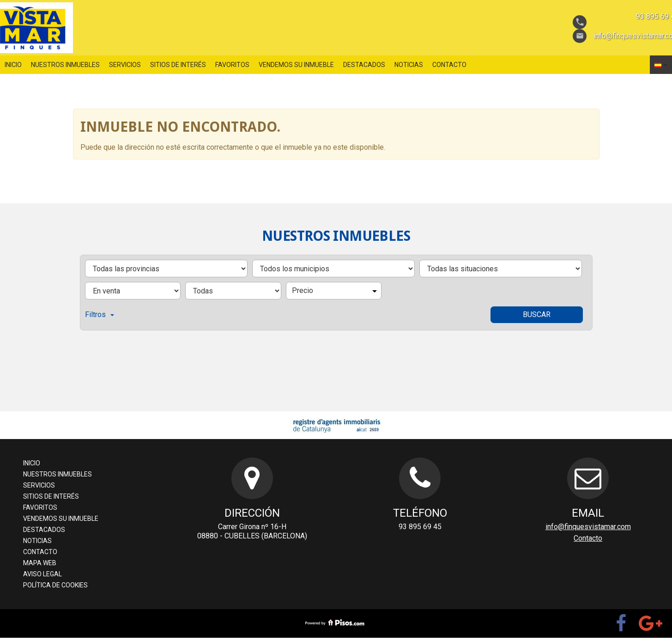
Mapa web (40, 563)
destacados (364, 65)
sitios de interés (178, 65)
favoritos (232, 65)
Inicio (13, 65)
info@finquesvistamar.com (588, 527)
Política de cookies (55, 585)
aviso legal (42, 574)
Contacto (449, 65)
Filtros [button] (100, 314)
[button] (661, 65)
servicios (125, 65)
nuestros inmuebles (65, 65)
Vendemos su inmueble (296, 65)
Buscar (537, 314)
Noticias (409, 65)
